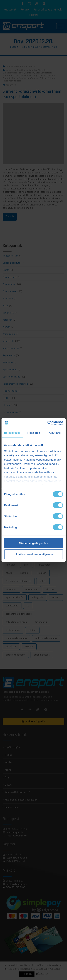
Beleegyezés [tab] (12, 433)
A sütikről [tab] (55, 433)
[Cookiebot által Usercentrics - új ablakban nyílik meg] (48, 423)
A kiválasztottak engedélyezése (33, 554)
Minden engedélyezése (33, 543)
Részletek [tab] (34, 433)
